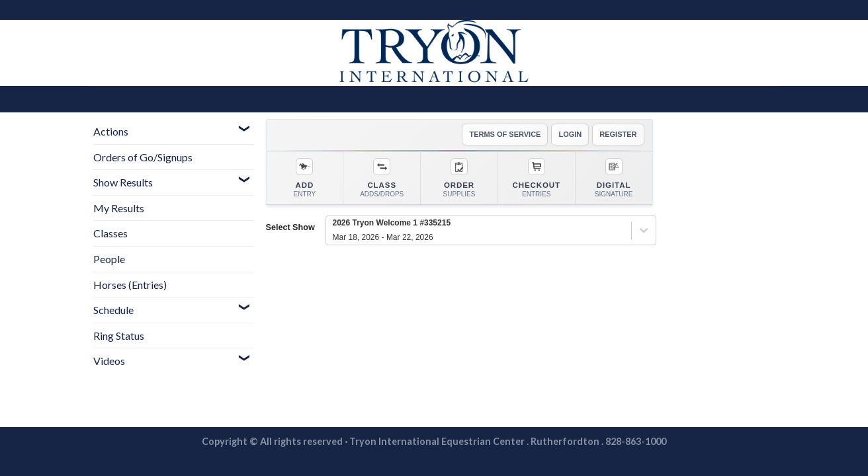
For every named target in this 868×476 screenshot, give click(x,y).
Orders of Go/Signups (143, 157)
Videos (109, 361)
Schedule (113, 310)
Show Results (123, 182)
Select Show (290, 227)
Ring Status (119, 336)
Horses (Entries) (130, 285)
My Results (119, 208)
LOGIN (570, 134)
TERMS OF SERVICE (505, 134)
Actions (111, 131)
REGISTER (618, 134)
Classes (110, 233)
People (109, 259)
